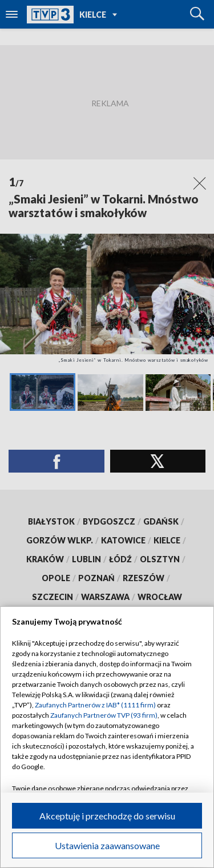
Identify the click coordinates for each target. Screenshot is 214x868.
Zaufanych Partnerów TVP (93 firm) (104, 715)
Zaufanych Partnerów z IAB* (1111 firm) (95, 705)
